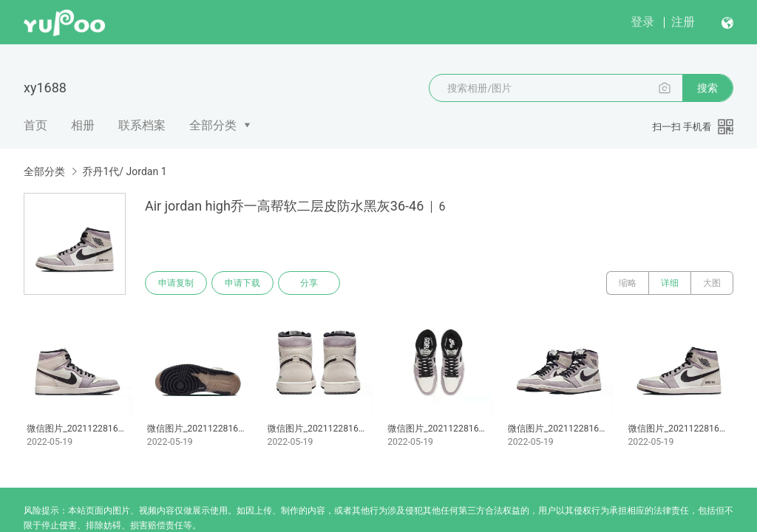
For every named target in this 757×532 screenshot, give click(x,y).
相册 (83, 125)
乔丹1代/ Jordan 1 (124, 171)
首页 (35, 125)
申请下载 (242, 283)
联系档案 (142, 125)
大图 (712, 283)
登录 (642, 22)
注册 (683, 22)
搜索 (707, 88)
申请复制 (176, 283)
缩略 (628, 283)
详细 (670, 283)
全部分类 (213, 125)
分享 (309, 283)
